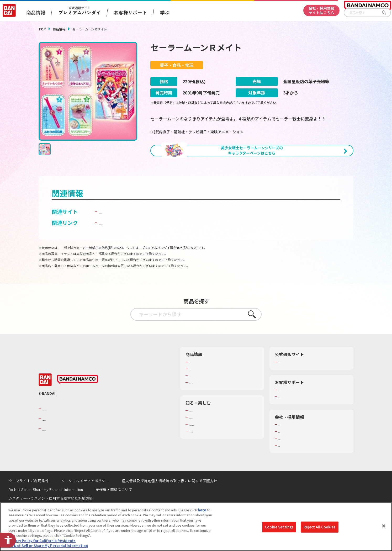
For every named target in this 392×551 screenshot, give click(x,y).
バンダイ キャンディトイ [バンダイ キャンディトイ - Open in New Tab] (128, 239)
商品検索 (196, 390)
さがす (387, 13)
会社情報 (285, 452)
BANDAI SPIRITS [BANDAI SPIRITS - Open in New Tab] (58, 456)
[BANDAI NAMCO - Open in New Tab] (77, 407)
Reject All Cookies (319, 527)
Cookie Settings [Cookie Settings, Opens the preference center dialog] (279, 527)
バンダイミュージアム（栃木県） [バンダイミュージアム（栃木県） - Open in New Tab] (215, 459)
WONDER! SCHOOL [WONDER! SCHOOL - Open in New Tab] (204, 438)
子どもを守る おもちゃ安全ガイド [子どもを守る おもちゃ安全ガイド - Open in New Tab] (139, 250)
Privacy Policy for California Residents (42, 541)
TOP (42, 29)
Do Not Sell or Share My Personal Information (48, 546)
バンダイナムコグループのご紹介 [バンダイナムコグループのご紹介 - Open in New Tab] (74, 436)
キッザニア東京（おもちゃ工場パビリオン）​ (223, 452)
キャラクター (199, 403)
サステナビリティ (292, 466)
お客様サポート (130, 12)
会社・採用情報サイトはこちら (321, 10)
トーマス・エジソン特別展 (210, 445)
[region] (196, 527)
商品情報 (59, 29)
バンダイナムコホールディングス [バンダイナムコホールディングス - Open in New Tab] (74, 446)
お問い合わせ (289, 473)
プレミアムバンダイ (294, 390)
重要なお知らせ (290, 424)
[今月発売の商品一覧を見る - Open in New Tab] (305, 180)
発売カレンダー (201, 396)
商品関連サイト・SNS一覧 (210, 410)
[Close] (384, 526)
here (202, 510)
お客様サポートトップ (295, 417)
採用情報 (285, 459)
